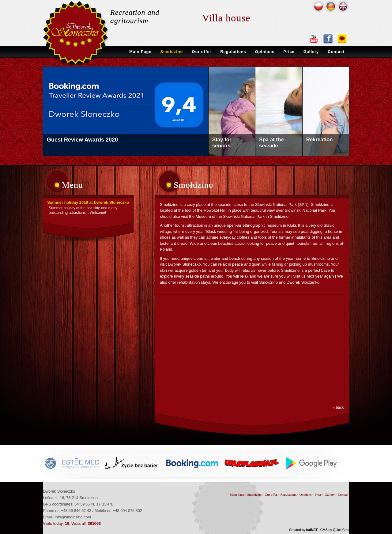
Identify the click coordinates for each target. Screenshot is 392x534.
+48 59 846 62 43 (76, 511)
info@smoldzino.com (73, 517)
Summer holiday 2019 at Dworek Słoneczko (88, 202)
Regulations (233, 52)
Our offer (202, 52)
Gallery (311, 52)
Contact (336, 52)
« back (338, 407)
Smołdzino (172, 52)
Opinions (265, 52)
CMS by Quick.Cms (335, 530)
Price (289, 52)
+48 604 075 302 (127, 511)
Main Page (140, 52)
